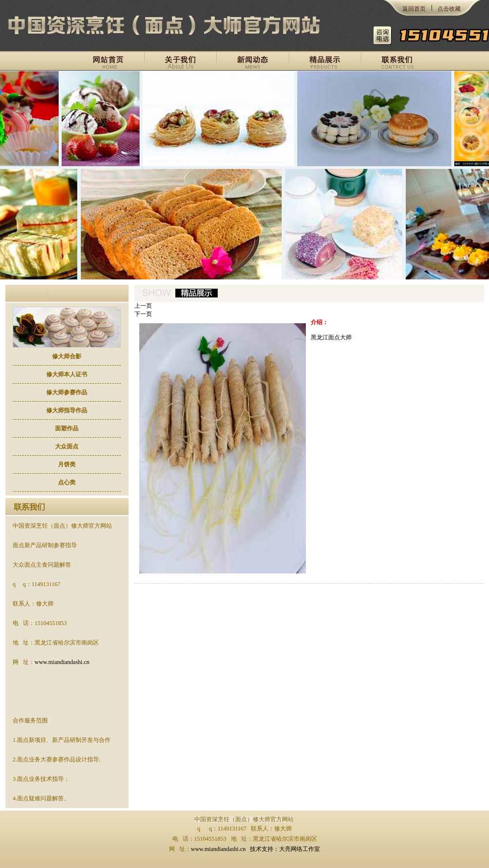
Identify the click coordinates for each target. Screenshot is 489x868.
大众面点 (67, 446)
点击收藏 (449, 9)
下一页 (143, 314)
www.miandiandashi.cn (62, 662)
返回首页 (414, 9)
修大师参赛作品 (67, 392)
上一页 (143, 306)
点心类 (67, 482)
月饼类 (67, 464)
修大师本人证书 (67, 374)
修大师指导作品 (67, 410)
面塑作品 (67, 428)
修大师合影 (67, 356)
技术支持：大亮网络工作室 (285, 849)
